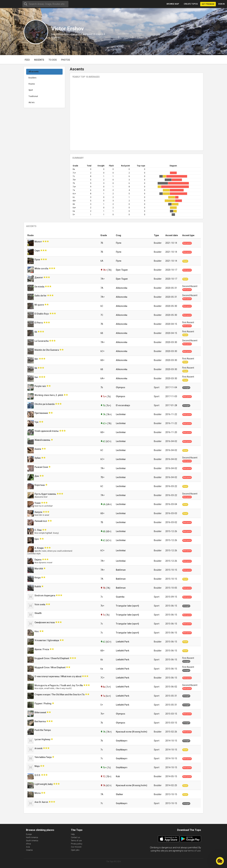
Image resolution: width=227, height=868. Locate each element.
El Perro (39, 323)
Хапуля (39, 512)
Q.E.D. (38, 775)
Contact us (76, 837)
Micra (38, 793)
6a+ (37, 377)
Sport (31, 90)
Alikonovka (122, 288)
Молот (38, 242)
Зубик (38, 458)
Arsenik (39, 748)
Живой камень (43, 440)
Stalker (119, 794)
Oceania (29, 850)
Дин (37, 476)
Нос (37, 631)
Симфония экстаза (45, 622)
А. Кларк (39, 548)
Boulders (32, 78)
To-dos (53, 60)
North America (32, 837)
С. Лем (38, 530)
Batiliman (121, 570)
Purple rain (40, 386)
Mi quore (39, 305)
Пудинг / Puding (43, 703)
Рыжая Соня (41, 467)
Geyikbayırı (122, 741)
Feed (27, 60)
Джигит (39, 278)
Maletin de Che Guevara (47, 350)
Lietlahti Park (122, 642)
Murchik (39, 569)
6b (36, 332)
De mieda (40, 287)
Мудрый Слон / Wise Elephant (50, 667)
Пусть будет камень (46, 494)
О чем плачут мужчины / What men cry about (58, 676)
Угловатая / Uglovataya (47, 640)
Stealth (38, 613)
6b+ (37, 359)
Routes (32, 84)
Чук (37, 422)
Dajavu (38, 560)
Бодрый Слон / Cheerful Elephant (52, 658)
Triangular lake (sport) (127, 606)
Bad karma (40, 721)
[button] (220, 861)
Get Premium (208, 4)
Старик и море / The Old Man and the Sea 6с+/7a (60, 695)
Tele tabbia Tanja (43, 757)
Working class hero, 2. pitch (49, 395)
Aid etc (32, 102)
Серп (37, 251)
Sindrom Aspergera (45, 596)
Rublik (38, 587)
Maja (37, 766)
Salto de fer (41, 296)
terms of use (194, 851)
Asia (28, 847)
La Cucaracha (42, 341)
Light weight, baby (44, 784)
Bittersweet (41, 712)
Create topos (191, 4)
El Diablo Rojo (42, 314)
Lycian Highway (43, 739)
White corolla (42, 269)
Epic (37, 539)
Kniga (38, 578)
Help (73, 834)
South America (32, 841)
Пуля (119, 243)
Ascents (39, 60)
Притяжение (41, 413)
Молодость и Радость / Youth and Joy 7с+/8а (59, 685)
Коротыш (40, 485)
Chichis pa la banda (45, 404)
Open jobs (75, 850)
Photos (66, 60)
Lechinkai (121, 414)
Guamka (120, 597)
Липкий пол (41, 521)
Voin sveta (40, 604)
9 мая (38, 503)
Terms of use (76, 841)
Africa (28, 844)
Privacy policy (77, 844)
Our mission (76, 847)
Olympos (121, 387)
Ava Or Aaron (42, 802)
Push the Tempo (43, 730)
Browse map (173, 4)
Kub (118, 776)
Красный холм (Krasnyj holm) (132, 732)
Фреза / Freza (42, 649)
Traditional (33, 96)
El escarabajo (123, 405)
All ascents (34, 72)
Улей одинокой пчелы (47, 431)
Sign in (221, 4)
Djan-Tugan (122, 270)
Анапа (38, 449)
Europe (29, 834)
